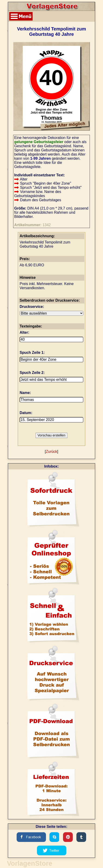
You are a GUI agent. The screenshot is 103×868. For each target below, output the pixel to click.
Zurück (52, 452)
